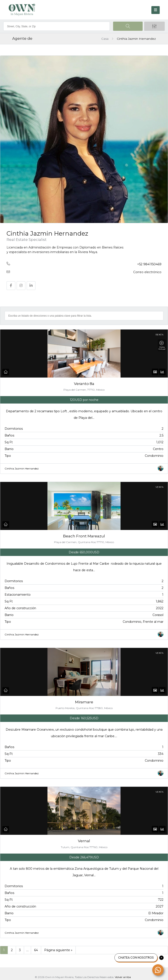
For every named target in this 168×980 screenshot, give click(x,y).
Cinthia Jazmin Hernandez (22, 468)
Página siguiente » (58, 945)
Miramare (84, 700)
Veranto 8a (84, 384)
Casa (105, 39)
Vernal (84, 837)
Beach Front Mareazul (84, 535)
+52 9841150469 (149, 264)
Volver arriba (123, 972)
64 (36, 945)
